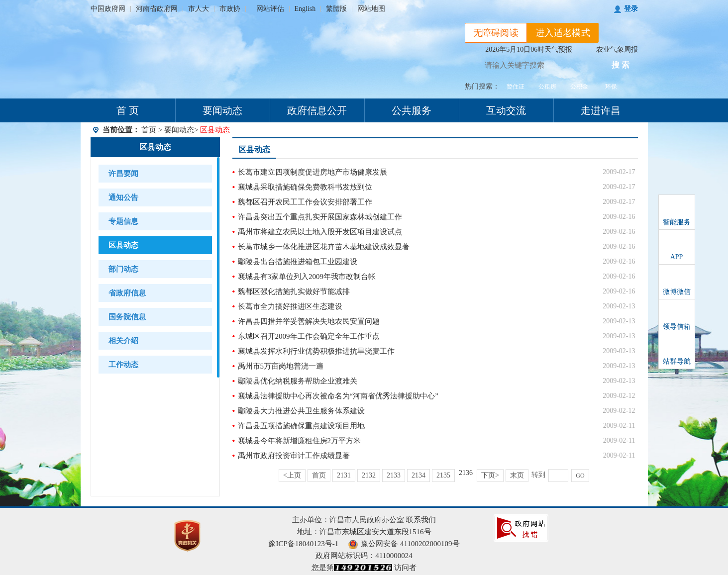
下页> (490, 475)
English (305, 9)
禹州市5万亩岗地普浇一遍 (281, 366)
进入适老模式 (563, 33)
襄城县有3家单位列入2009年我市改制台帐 (307, 277)
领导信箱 (677, 327)
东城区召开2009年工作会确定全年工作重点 (309, 336)
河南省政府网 (157, 9)
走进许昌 (601, 110)
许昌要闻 (123, 174)
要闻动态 (222, 110)
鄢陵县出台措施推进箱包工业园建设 (298, 262)
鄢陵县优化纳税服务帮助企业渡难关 (298, 381)
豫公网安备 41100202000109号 (404, 544)
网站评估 (270, 9)
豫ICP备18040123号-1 (303, 544)
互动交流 (506, 110)
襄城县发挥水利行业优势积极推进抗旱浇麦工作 (316, 351)
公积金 (579, 87)
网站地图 (371, 9)
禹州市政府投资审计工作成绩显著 (294, 456)
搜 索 (621, 65)
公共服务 (412, 110)
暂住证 (516, 87)
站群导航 (677, 361)
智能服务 (677, 222)
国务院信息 (127, 317)
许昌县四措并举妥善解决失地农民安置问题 (309, 321)
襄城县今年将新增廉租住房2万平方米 (300, 441)
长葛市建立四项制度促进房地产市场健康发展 (312, 172)
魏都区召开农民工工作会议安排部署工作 (305, 202)
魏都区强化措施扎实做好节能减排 (294, 291)
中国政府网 (108, 9)
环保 (611, 87)
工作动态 (123, 365)
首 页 (128, 110)
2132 (369, 475)
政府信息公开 (317, 110)
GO (580, 476)
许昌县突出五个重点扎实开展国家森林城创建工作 (320, 217)
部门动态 (123, 269)
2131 (344, 475)
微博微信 (677, 292)
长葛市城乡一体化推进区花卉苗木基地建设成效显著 (324, 247)
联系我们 (421, 520)
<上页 (292, 475)
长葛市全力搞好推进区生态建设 (290, 306)
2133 (394, 475)
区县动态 (155, 147)
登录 (631, 9)
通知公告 (123, 197)
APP (677, 257)
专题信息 (123, 221)
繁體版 (336, 9)
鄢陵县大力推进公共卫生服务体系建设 (301, 411)
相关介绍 (123, 341)
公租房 (547, 87)
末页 (517, 475)
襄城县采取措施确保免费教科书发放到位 (305, 187)
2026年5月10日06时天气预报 (529, 49)
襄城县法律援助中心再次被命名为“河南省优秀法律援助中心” (338, 396)
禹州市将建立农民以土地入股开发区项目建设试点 (320, 232)
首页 (149, 130)
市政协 (230, 9)
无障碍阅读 (496, 33)
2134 (418, 475)
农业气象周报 (617, 49)
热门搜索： (482, 86)
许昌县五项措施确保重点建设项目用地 (301, 426)
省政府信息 (127, 293)
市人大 (199, 9)
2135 (443, 475)
